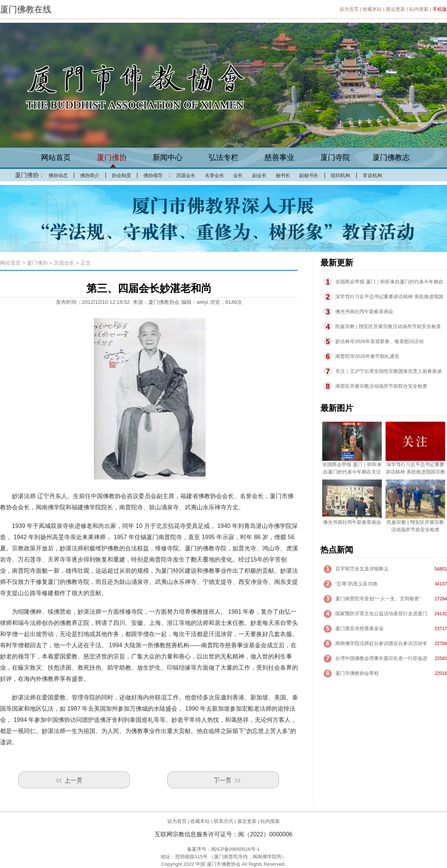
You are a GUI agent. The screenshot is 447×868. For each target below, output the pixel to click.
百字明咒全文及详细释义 (362, 569)
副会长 (259, 175)
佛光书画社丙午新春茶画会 (364, 312)
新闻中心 (168, 157)
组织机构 (340, 175)
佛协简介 (90, 175)
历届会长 (186, 175)
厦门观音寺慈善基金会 (359, 628)
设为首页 (349, 9)
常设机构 (372, 175)
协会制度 (121, 175)
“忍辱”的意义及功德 (356, 584)
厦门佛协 (112, 157)
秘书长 (283, 175)
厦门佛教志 (391, 157)
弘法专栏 (223, 157)
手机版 (440, 9)
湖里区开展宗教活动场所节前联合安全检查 (381, 386)
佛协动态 (58, 175)
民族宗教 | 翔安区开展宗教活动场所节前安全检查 (388, 326)
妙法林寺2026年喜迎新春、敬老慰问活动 (379, 341)
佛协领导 (153, 175)
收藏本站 (372, 9)
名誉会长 (215, 175)
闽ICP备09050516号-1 (235, 849)
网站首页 (56, 157)
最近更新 (396, 9)
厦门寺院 (335, 157)
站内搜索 (419, 9)
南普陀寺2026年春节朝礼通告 (367, 356)
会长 (238, 175)
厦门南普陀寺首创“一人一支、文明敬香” (378, 599)
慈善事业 (279, 157)
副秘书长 (309, 175)
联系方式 (223, 821)
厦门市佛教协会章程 (357, 673)
